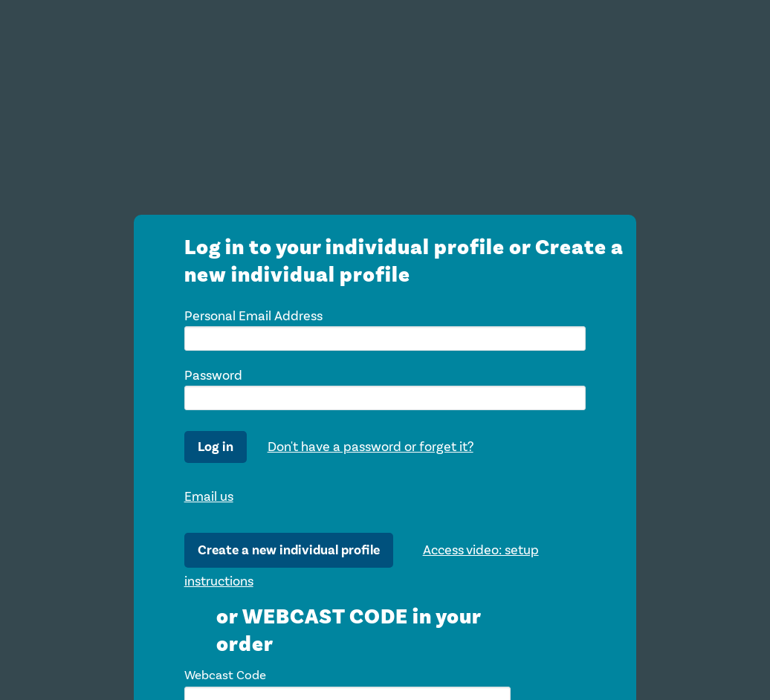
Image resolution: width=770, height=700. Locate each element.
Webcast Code (225, 675)
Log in (216, 447)
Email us (209, 496)
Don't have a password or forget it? (371, 447)
